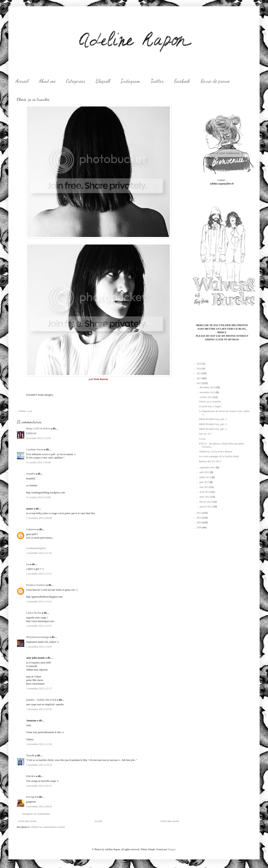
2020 (199, 364)
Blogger (171, 849)
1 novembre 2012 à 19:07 (39, 647)
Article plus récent (27, 821)
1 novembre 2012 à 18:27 (39, 626)
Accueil (22, 81)
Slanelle (30, 755)
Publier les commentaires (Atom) (48, 827)
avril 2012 (205, 492)
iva (28, 564)
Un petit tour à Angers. (210, 406)
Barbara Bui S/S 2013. (210, 461)
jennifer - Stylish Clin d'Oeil (41, 700)
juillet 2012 (206, 477)
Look (30, 411)
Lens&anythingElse (36, 548)
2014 (199, 373)
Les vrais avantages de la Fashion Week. (219, 456)
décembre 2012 (208, 387)
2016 (199, 369)
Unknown (31, 529)
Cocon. (202, 439)
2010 (199, 518)
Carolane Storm (35, 449)
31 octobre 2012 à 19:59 (38, 438)
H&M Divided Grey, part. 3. (213, 419)
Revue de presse (215, 81)
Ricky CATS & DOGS (38, 429)
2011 (199, 513)
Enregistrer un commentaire (36, 814)
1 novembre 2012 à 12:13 (39, 574)
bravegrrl (31, 797)
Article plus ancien (169, 821)
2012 (199, 383)
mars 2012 (205, 497)
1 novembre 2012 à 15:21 (39, 602)
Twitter (157, 81)
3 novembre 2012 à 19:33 (39, 765)
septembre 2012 (208, 467)
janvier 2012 (206, 507)
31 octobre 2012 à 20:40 (38, 462)
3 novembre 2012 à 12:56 (39, 744)
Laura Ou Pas (34, 613)
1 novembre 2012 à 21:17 (39, 689)
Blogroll (103, 81)
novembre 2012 (208, 392)
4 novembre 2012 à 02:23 (39, 786)
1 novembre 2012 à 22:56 (39, 709)
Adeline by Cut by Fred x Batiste (216, 452)
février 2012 (206, 502)
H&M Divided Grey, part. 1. (213, 429)
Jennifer (31, 474)
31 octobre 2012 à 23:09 (38, 497)
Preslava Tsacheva (36, 585)
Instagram (130, 81)
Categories (76, 81)
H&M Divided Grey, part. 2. (213, 424)
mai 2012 (205, 487)
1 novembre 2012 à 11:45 (39, 553)
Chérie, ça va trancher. (210, 402)
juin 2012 (205, 482)
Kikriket (31, 776)
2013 (199, 378)
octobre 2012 (206, 397)
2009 (199, 522)
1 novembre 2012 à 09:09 (39, 518)
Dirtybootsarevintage (37, 637)
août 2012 (205, 472)
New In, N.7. (205, 434)
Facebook (182, 81)
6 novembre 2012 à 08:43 (39, 807)
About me (47, 81)
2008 (199, 527)
